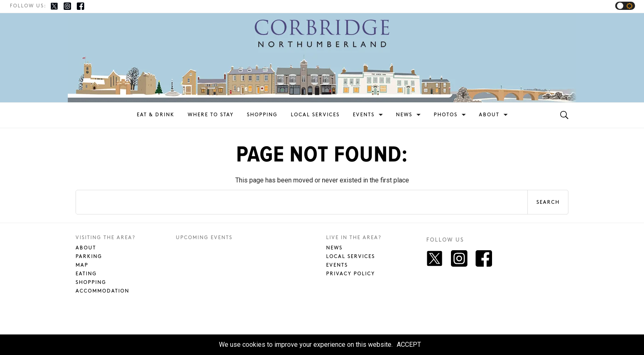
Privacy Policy (351, 274)
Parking (89, 257)
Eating (86, 274)
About (489, 115)
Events (364, 115)
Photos (446, 115)
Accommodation (102, 291)
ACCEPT (409, 345)
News (404, 115)
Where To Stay (211, 115)
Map (82, 265)
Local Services (315, 115)
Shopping (262, 115)
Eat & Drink (156, 115)
